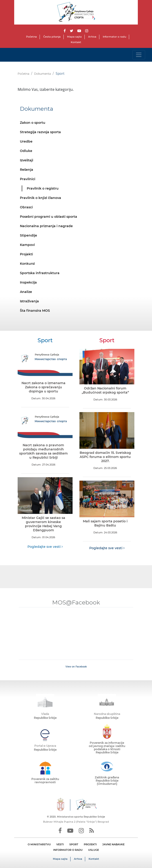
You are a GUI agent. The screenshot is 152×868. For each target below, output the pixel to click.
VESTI (60, 844)
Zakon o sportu (33, 123)
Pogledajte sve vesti (45, 547)
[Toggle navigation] (139, 55)
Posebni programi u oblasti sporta (49, 217)
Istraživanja (29, 301)
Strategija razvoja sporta (40, 132)
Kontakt (76, 42)
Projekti (26, 254)
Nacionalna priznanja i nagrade (46, 226)
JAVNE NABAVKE (113, 844)
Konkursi (27, 264)
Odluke (26, 151)
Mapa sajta (74, 37)
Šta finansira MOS (35, 311)
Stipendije (28, 235)
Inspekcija (28, 282)
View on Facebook (76, 667)
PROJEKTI (90, 844)
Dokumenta (42, 74)
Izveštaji (27, 160)
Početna (31, 37)
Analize (26, 292)
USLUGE (94, 850)
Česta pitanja (52, 37)
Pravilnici (28, 179)
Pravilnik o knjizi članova (41, 198)
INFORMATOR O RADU (68, 850)
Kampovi (27, 245)
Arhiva (92, 37)
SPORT (74, 844)
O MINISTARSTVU (39, 844)
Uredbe (26, 141)
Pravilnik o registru (43, 188)
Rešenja (27, 170)
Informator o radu (114, 37)
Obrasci (26, 207)
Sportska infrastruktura (40, 273)
